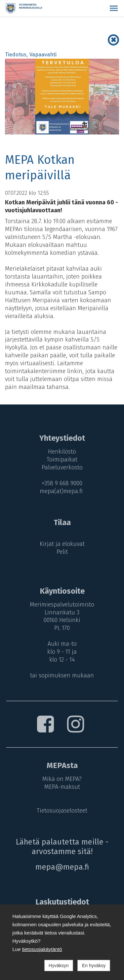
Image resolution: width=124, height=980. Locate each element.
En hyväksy (94, 965)
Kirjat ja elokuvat (62, 544)
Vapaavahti (43, 55)
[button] (114, 8)
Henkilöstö (62, 452)
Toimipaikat (62, 460)
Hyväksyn (59, 965)
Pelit (62, 552)
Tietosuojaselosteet (62, 811)
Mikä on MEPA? (62, 779)
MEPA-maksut (62, 787)
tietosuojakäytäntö (42, 949)
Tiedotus (16, 55)
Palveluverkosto (62, 467)
